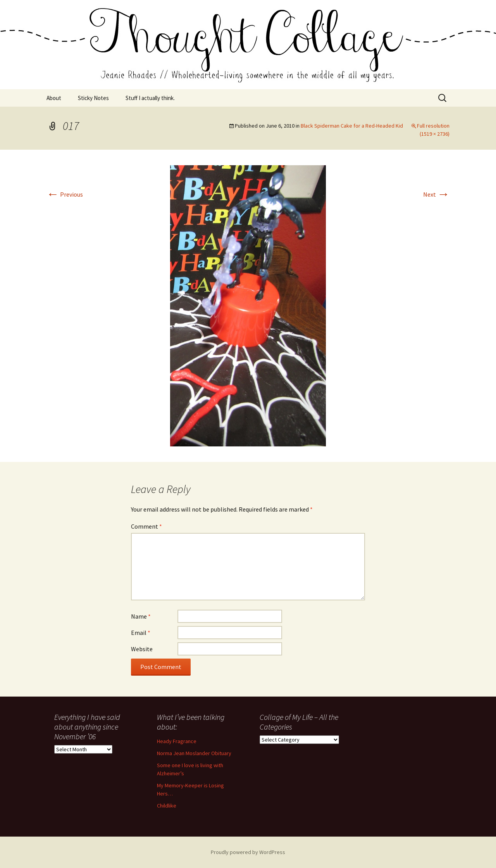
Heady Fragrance (177, 741)
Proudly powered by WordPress (248, 852)
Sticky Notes (93, 98)
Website (142, 649)
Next (436, 194)
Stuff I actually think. (150, 98)
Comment (146, 526)
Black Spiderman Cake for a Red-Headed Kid (352, 126)
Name (141, 616)
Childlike (167, 806)
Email (141, 633)
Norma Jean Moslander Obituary (194, 753)
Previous (65, 194)
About (54, 98)
